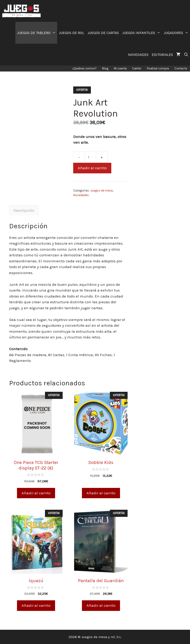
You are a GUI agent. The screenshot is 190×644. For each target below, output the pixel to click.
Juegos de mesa (101, 190)
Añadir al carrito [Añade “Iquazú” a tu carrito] (36, 605)
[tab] (24, 211)
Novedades (81, 195)
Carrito (137, 68)
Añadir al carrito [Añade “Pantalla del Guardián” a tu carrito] (101, 605)
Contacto (181, 68)
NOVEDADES (138, 55)
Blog (105, 68)
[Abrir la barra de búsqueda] (186, 55)
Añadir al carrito (92, 168)
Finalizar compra (158, 68)
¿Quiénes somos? (84, 68)
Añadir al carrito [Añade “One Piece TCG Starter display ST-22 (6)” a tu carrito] (36, 493)
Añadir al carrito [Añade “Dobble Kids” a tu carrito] (101, 493)
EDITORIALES (162, 55)
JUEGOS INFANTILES (142, 33)
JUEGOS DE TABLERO (37, 33)
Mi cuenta (120, 68)
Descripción (24, 210)
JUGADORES (177, 33)
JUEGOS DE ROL (71, 33)
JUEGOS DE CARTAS (103, 33)
